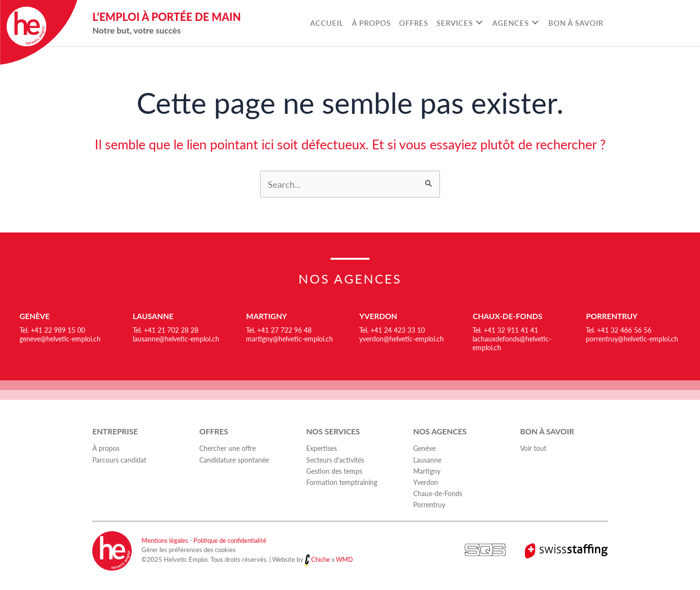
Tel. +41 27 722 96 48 (279, 330)
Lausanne (153, 316)
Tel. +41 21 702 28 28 (166, 330)
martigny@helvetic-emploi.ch (289, 339)
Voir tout (533, 448)
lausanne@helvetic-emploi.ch (176, 339)
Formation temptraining (342, 482)
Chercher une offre (227, 448)
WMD (344, 560)
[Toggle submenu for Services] (479, 23)
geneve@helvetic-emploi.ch (60, 339)
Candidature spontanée (234, 460)
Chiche (321, 560)
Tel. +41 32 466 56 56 (619, 330)
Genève (35, 316)
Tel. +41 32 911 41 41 (505, 330)
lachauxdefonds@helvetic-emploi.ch (512, 343)
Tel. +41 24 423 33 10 (392, 330)
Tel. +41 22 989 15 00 (52, 330)
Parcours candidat (119, 460)
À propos (106, 448)
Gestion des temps (334, 471)
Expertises (322, 448)
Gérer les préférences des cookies (189, 550)
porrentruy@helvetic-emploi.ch (632, 339)
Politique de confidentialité (230, 540)
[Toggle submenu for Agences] (535, 23)
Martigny (267, 316)
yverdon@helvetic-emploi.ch (402, 339)
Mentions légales (165, 540)
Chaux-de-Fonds (507, 316)
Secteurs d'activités (335, 460)
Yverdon (378, 316)
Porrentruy (612, 316)
